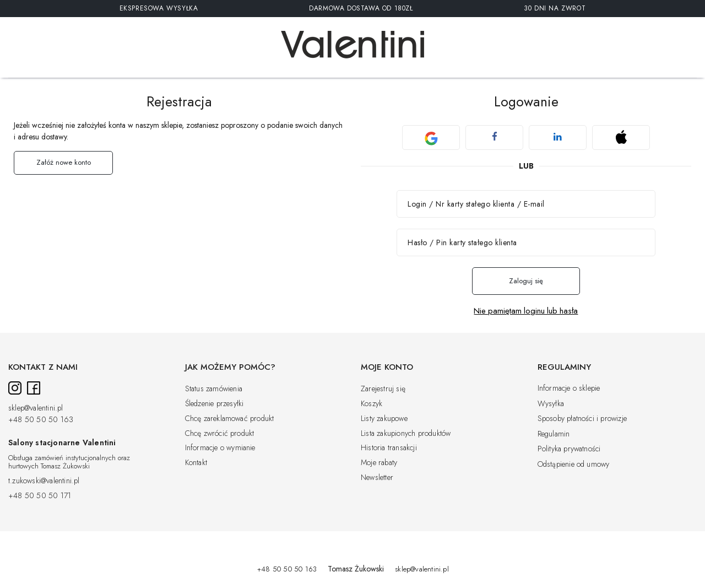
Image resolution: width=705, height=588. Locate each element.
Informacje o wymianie (220, 448)
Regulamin (554, 434)
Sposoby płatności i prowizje (582, 419)
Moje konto (387, 368)
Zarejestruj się (383, 389)
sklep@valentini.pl (36, 408)
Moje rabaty (379, 463)
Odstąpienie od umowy (574, 465)
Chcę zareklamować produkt (230, 419)
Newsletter (377, 478)
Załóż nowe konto (64, 162)
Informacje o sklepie (569, 389)
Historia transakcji (389, 448)
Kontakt (196, 463)
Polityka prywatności (569, 449)
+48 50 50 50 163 (41, 420)
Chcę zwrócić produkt (220, 434)
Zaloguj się (526, 281)
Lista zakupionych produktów (406, 434)
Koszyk (372, 404)
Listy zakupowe (384, 419)
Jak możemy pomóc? (230, 368)
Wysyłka (551, 404)
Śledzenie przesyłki (215, 404)
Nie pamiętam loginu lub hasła (526, 311)
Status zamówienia (214, 389)
